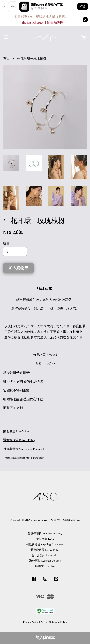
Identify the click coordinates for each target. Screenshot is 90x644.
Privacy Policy (31, 622)
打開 (83, 7)
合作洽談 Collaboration (45, 555)
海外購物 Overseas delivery (45, 561)
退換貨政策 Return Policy (45, 550)
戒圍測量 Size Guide (16, 431)
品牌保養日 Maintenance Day (45, 534)
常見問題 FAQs (45, 539)
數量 (7, 243)
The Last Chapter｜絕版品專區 (42, 22)
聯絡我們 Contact (45, 566)
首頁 (7, 58)
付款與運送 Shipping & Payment (45, 544)
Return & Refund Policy (54, 622)
